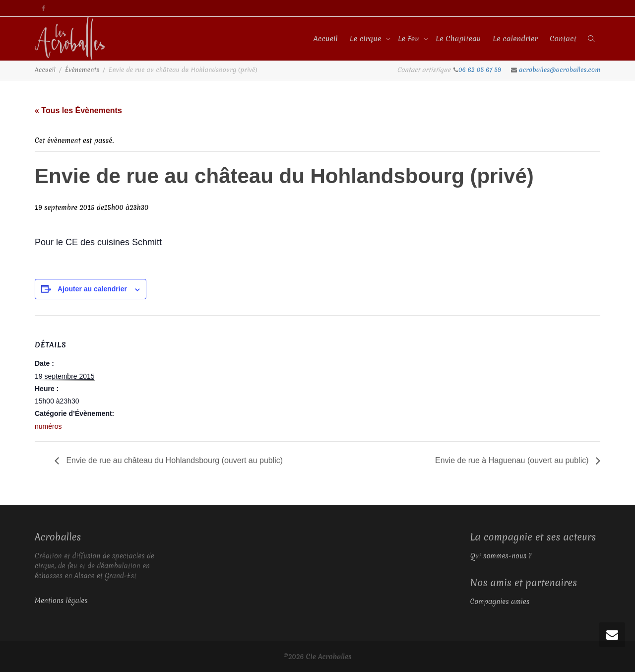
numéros (48, 426)
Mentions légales (61, 601)
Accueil (326, 39)
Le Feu (410, 39)
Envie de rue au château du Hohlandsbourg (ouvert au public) (173, 460)
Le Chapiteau (458, 39)
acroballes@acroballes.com (560, 70)
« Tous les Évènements (78, 110)
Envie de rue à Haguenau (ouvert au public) (513, 460)
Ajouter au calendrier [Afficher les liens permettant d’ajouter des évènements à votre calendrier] (92, 289)
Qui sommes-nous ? (501, 556)
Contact (563, 39)
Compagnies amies (500, 602)
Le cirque (367, 39)
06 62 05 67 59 (481, 70)
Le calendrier (515, 39)
